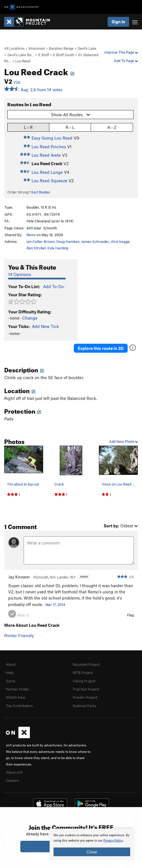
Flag (130, 615)
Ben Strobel (36, 248)
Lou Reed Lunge (47, 172)
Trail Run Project (86, 689)
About (11, 664)
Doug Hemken (68, 242)
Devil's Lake (87, 48)
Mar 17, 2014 (55, 605)
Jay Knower (19, 577)
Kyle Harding (58, 248)
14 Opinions (20, 274)
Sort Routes (40, 192)
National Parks (85, 706)
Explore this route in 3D (101, 348)
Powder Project (85, 697)
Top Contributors (19, 706)
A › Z (112, 127)
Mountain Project (86, 664)
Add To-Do (53, 286)
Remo (31, 235)
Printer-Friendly (19, 635)
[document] (92, 844)
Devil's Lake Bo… (21, 55)
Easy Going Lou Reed (52, 138)
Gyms (11, 681)
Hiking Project (84, 681)
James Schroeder (95, 242)
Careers (12, 780)
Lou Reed (23, 61)
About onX (14, 772)
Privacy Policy (113, 841)
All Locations (14, 48)
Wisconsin (37, 48)
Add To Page (126, 61)
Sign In (118, 22)
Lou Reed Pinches (49, 147)
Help (10, 673)
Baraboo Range (61, 48)
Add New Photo (123, 441)
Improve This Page (121, 52)
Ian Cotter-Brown (41, 242)
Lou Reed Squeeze (49, 181)
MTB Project (83, 673)
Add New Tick (45, 326)
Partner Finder (17, 689)
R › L (70, 127)
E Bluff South (64, 55)
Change (30, 318)
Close (92, 852)
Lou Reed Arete (46, 155)
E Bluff (44, 55)
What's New (16, 697)
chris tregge (120, 242)
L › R (28, 127)
